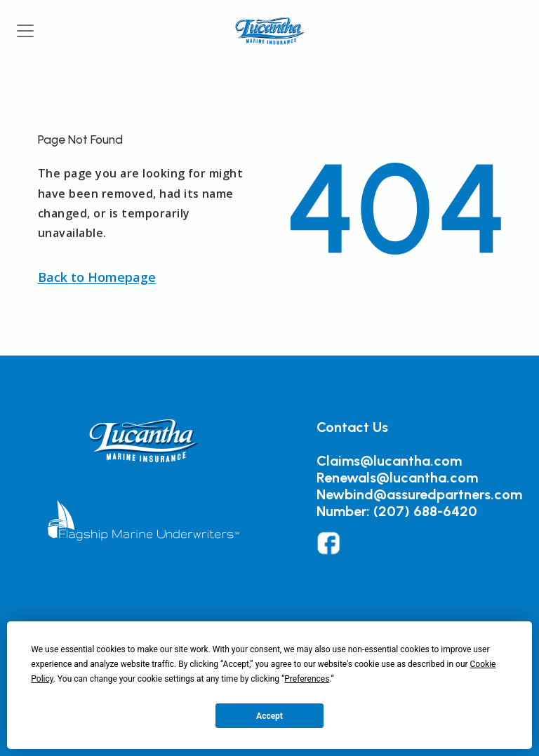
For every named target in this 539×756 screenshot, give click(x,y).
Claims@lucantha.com (389, 461)
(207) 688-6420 (425, 511)
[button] (97, 277)
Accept (269, 716)
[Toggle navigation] (25, 31)
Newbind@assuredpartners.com (419, 494)
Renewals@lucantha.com (397, 478)
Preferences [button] (307, 679)
